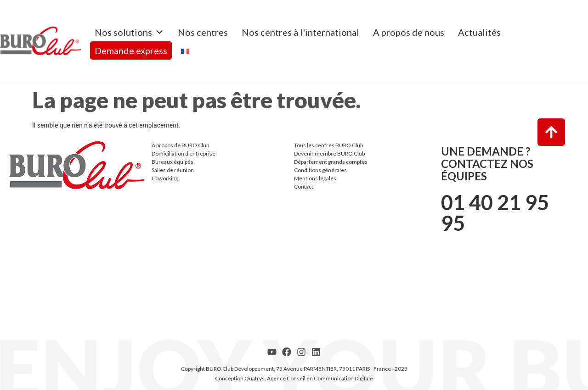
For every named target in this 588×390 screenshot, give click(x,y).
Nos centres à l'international (300, 32)
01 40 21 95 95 (495, 213)
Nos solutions (129, 32)
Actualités (479, 32)
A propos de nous (409, 32)
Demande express (131, 50)
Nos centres (203, 32)
